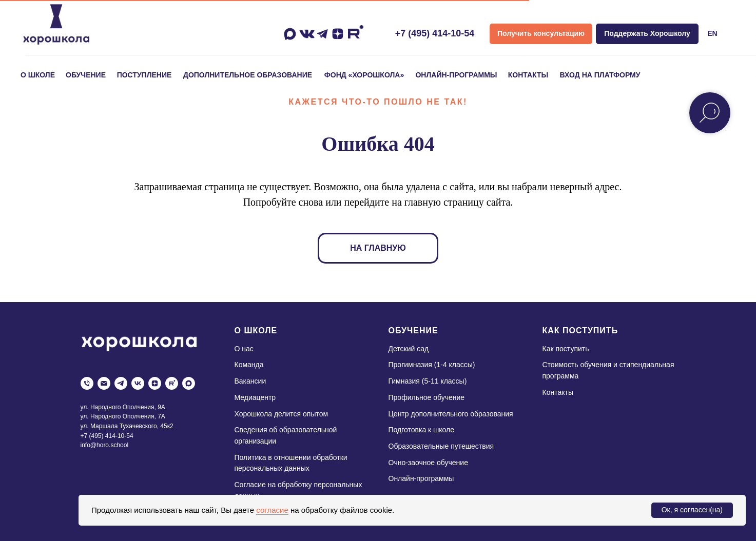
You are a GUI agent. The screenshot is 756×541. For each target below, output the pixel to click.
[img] (56, 24)
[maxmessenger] (189, 383)
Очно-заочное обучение (428, 463)
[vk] (138, 383)
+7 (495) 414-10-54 (435, 33)
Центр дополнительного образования (451, 414)
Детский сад (409, 349)
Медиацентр (255, 397)
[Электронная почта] (104, 383)
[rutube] (172, 383)
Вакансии (250, 381)
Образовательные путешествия (441, 446)
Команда (249, 365)
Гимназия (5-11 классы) (428, 381)
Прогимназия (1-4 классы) (432, 365)
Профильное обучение (427, 397)
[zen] (155, 383)
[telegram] (121, 383)
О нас (244, 349)
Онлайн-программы (421, 478)
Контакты (558, 392)
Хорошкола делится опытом (282, 414)
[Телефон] (87, 383)
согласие (272, 510)
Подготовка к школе (422, 430)
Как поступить (566, 349)
